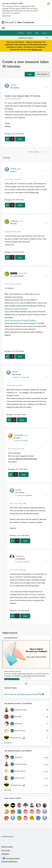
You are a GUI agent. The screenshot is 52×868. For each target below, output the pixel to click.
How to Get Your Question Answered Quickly (22, 694)
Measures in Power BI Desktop (16, 309)
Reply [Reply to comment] (20, 205)
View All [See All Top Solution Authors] (8, 742)
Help (37, 33)
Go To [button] (44, 33)
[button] (30, 74)
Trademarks (5, 854)
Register (21, 33)
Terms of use (5, 850)
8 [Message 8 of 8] (11, 200)
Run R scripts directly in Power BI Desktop (20, 320)
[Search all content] (33, 38)
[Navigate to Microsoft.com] (8, 22)
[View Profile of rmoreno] (13, 85)
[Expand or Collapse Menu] (3, 28)
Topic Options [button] (42, 74)
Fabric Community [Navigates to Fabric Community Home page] (26, 22)
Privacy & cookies (7, 847)
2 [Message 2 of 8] (11, 351)
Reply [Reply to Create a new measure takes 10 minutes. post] (20, 139)
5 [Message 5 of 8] (17, 535)
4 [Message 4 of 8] (15, 469)
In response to (20, 377)
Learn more (7, 15)
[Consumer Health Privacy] (26, 861)
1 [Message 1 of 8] (11, 134)
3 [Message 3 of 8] (13, 414)
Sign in (30, 33)
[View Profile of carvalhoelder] (18, 435)
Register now (37, 49)
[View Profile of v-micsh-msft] (22, 273)
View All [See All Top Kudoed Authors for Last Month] (8, 790)
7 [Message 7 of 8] (11, 252)
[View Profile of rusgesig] (13, 169)
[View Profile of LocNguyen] (14, 221)
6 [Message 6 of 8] (17, 610)
